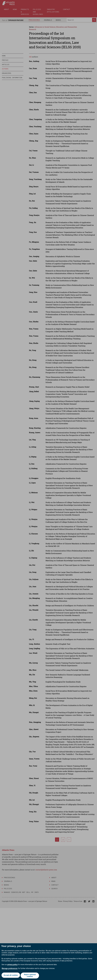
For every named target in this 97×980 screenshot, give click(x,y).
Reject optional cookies (30, 976)
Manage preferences (10, 968)
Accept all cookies (10, 975)
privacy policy (12, 965)
